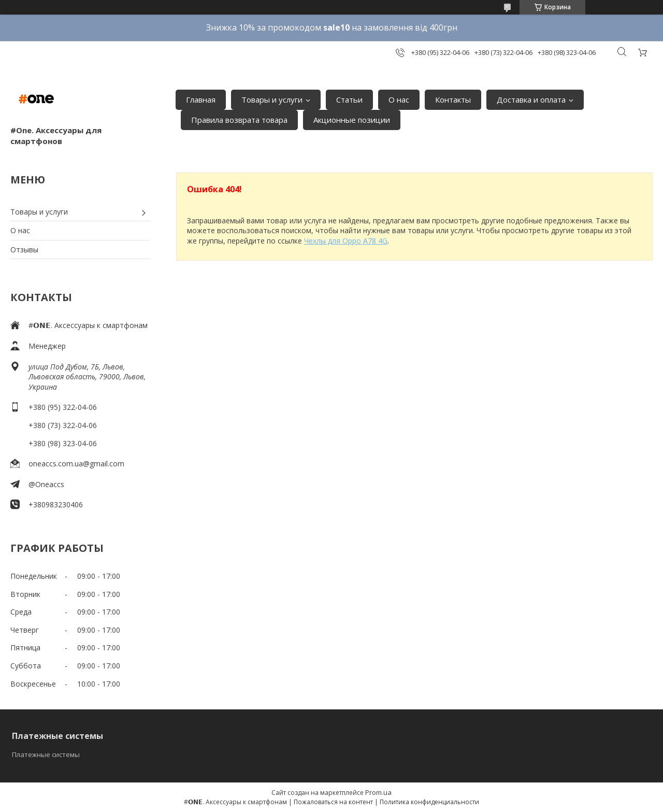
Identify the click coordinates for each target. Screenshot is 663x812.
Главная (201, 99)
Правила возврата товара (239, 120)
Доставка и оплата (531, 99)
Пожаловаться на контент (333, 802)
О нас (399, 99)
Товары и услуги (272, 99)
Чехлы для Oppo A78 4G (346, 241)
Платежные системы (46, 754)
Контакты (453, 99)
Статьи (349, 99)
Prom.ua (378, 792)
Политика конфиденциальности (429, 802)
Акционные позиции (352, 120)
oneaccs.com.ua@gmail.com (76, 464)
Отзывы (24, 250)
